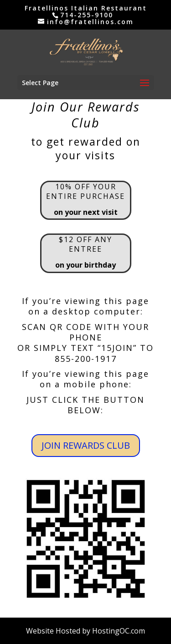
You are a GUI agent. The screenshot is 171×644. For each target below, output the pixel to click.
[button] (145, 83)
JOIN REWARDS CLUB (86, 445)
